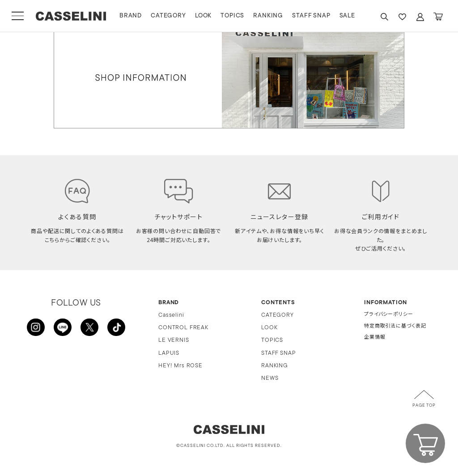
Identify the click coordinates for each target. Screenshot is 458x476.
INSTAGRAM (36, 327)
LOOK (204, 16)
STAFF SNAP (312, 16)
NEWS (270, 378)
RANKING (269, 16)
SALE (348, 16)
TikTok (116, 327)
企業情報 (375, 338)
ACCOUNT (420, 17)
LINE (63, 327)
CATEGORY (169, 16)
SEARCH (384, 17)
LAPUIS (169, 353)
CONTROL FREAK (183, 328)
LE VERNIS (174, 340)
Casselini (171, 315)
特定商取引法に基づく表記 (395, 326)
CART (438, 17)
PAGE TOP (424, 406)
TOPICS (233, 16)
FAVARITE (402, 17)
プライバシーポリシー (388, 315)
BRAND (131, 16)
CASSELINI (71, 16)
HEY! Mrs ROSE (180, 366)
